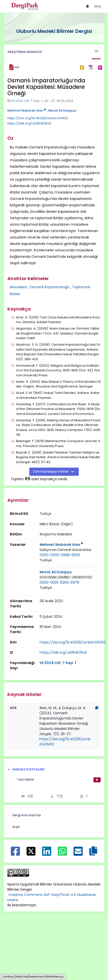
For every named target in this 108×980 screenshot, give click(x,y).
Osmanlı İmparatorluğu (49, 287)
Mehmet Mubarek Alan (27, 110)
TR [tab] (96, 51)
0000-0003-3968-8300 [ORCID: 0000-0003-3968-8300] (60, 555)
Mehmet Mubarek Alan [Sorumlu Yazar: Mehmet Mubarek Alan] (61, 545)
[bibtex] (82, 67)
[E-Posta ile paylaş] (78, 854)
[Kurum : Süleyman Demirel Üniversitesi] (65, 550)
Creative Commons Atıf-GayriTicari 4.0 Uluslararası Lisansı (52, 897)
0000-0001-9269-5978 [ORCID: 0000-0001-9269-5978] (59, 582)
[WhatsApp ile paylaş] (62, 854)
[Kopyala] (97, 708)
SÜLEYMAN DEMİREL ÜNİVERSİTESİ (66, 577)
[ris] (91, 67)
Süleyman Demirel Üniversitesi (65, 550)
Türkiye (46, 560)
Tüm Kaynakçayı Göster (51, 472)
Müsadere (18, 287)
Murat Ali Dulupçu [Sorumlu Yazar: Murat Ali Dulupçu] (56, 572)
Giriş (97, 6)
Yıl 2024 (17, 101)
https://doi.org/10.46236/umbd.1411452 (38, 118)
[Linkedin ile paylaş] (47, 854)
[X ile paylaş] (31, 851)
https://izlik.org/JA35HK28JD (29, 123)
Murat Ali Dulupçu (62, 110)
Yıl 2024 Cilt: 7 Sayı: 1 (58, 663)
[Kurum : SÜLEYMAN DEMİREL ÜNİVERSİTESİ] (66, 577)
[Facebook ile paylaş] (15, 854)
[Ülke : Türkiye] (46, 560)
